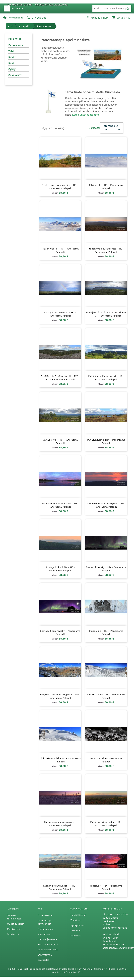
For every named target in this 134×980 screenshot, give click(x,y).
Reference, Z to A (111, 128)
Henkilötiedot (78, 915)
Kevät (12, 57)
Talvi (11, 51)
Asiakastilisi (79, 909)
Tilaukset (76, 920)
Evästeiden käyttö (48, 944)
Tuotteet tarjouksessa (14, 917)
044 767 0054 (40, 18)
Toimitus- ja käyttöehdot (44, 922)
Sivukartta (13, 934)
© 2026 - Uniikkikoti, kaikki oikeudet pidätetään (33, 969)
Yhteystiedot (16, 18)
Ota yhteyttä (45, 955)
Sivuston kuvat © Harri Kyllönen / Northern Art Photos (87, 969)
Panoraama (16, 45)
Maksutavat (44, 934)
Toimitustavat (45, 915)
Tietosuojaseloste (47, 939)
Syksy (12, 69)
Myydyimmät (14, 929)
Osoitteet (76, 930)
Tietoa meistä (45, 929)
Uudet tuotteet (16, 924)
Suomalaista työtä (48, 950)
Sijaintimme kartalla (115, 928)
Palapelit (15, 39)
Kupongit (76, 936)
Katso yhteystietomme (86, 115)
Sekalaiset (15, 75)
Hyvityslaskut (78, 925)
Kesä (11, 63)
